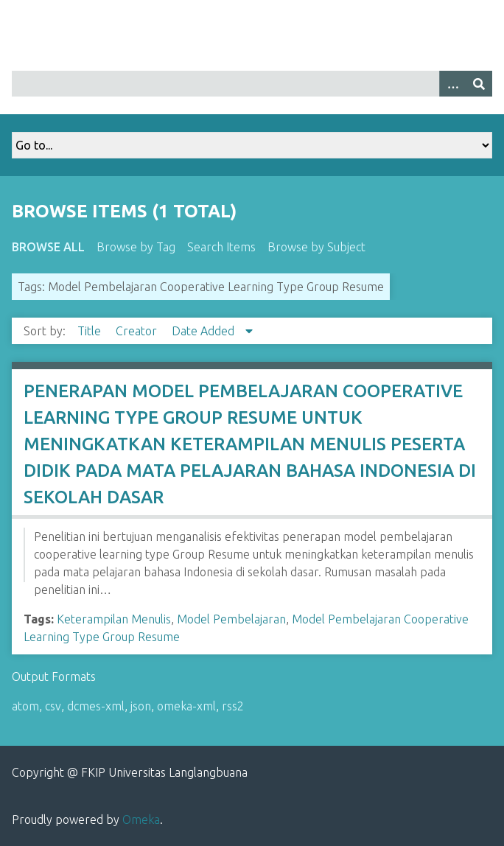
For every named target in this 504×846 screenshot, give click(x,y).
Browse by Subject (316, 247)
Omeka (141, 819)
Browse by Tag (136, 247)
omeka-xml (186, 706)
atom (25, 706)
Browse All (48, 247)
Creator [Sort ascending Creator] (138, 331)
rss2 (233, 706)
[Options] (452, 84)
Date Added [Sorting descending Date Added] (204, 331)
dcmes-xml (96, 706)
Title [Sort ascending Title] (91, 331)
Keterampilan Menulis (114, 619)
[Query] (252, 84)
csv (53, 706)
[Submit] (479, 84)
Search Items (221, 247)
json (141, 706)
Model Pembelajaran (231, 619)
